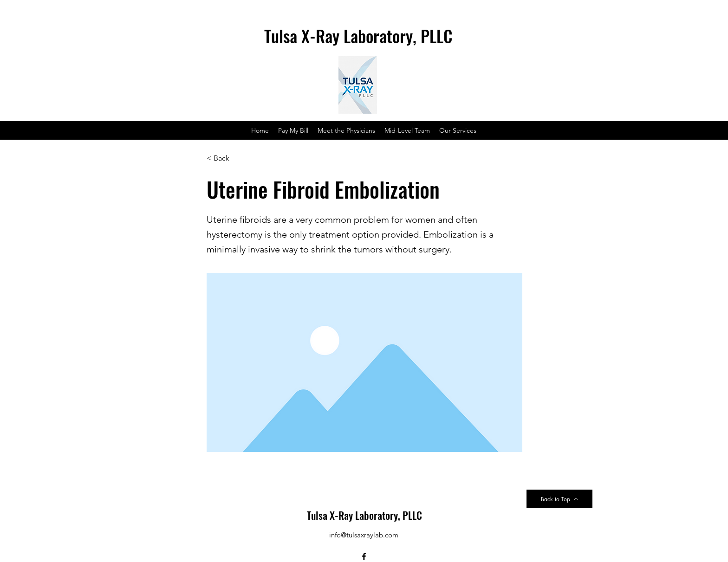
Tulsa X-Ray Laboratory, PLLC (364, 515)
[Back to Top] (559, 499)
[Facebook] (364, 556)
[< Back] (237, 158)
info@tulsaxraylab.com (364, 535)
